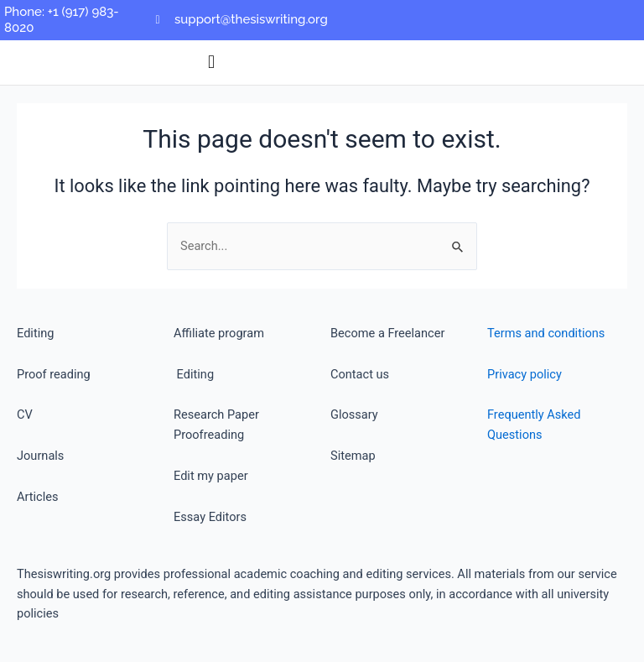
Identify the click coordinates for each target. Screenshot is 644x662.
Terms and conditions (546, 333)
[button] (212, 63)
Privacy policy (525, 374)
